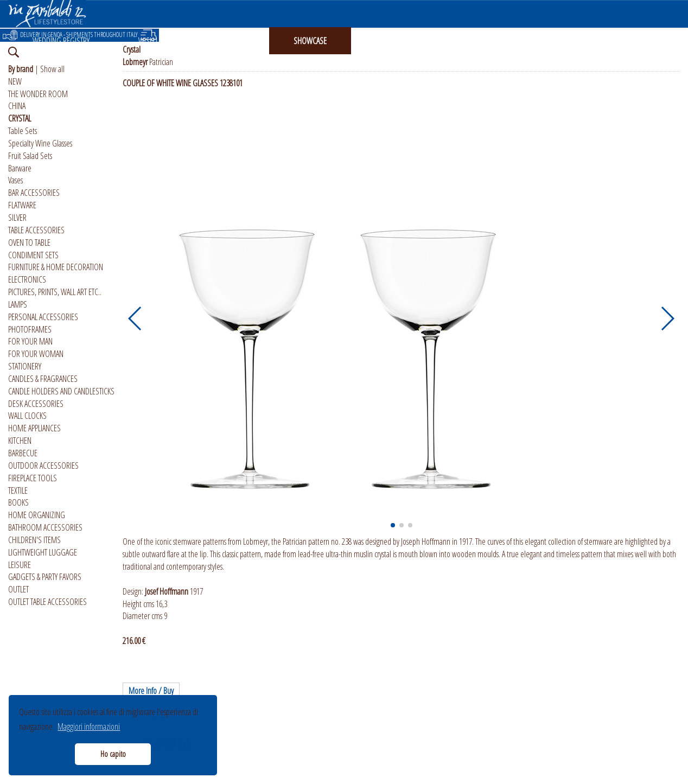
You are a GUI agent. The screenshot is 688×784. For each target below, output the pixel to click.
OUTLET (18, 589)
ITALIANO (548, 41)
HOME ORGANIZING (37, 515)
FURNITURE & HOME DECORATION (56, 267)
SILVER (17, 218)
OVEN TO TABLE (29, 243)
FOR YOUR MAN (30, 341)
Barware (20, 168)
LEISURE (20, 565)
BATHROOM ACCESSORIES (45, 527)
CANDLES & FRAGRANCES (43, 379)
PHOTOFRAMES (30, 329)
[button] (135, 318)
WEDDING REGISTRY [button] (61, 41)
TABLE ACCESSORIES (36, 230)
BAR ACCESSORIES (34, 193)
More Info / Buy (151, 691)
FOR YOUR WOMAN (36, 354)
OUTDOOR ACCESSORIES (43, 466)
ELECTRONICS (27, 279)
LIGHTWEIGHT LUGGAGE (43, 552)
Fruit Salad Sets (30, 156)
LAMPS (18, 304)
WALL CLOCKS (27, 416)
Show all (52, 69)
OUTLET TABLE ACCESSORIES (47, 602)
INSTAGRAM (392, 41)
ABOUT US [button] (472, 41)
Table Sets (23, 131)
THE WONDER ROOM (38, 94)
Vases (15, 180)
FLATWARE (22, 205)
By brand (21, 69)
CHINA (17, 106)
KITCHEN (20, 441)
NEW (15, 81)
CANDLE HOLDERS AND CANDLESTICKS (61, 391)
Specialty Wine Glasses (40, 143)
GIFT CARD (230, 41)
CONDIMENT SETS (33, 255)
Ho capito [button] (113, 754)
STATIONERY (25, 366)
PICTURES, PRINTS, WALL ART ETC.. (55, 292)
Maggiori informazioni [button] (89, 726)
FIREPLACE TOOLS (33, 478)
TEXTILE (18, 490)
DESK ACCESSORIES (36, 404)
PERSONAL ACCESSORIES (43, 317)
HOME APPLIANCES (34, 428)
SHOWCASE (310, 41)
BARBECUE (23, 453)
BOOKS (18, 502)
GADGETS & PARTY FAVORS (45, 577)
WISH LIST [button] (152, 41)
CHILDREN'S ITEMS (34, 540)
